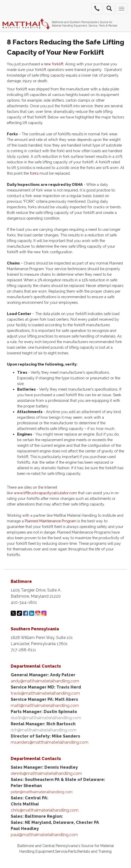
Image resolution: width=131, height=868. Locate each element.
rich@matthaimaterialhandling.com (44, 730)
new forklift (54, 64)
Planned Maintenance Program (51, 521)
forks (35, 173)
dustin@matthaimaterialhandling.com (46, 718)
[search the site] (109, 9)
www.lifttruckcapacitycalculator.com (45, 493)
